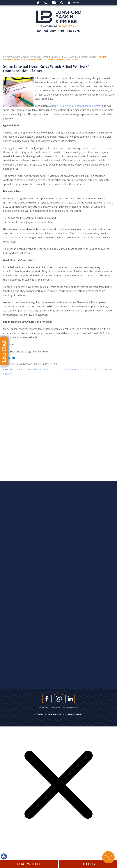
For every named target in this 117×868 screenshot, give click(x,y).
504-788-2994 (47, 31)
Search (62, 3)
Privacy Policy (75, 714)
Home (38, 3)
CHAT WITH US (29, 864)
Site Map (38, 714)
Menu (76, 3)
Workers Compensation (84, 57)
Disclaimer (55, 714)
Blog (65, 57)
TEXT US (88, 864)
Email (54, 3)
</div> (23, 856)
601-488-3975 (70, 31)
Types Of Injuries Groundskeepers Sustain (87, 369)
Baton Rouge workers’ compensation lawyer (76, 106)
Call (46, 3)
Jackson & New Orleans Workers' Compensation (32, 57)
